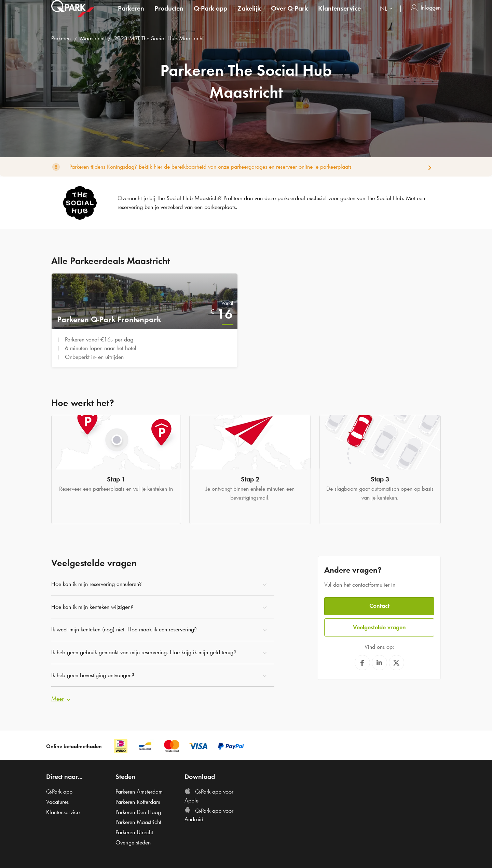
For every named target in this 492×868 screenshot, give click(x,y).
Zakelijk (249, 15)
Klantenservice (339, 15)
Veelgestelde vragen (379, 625)
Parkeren (131, 15)
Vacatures (57, 800)
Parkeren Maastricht (138, 821)
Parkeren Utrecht (134, 830)
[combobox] (388, 16)
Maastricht (92, 38)
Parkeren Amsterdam (139, 790)
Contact (379, 604)
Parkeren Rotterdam (138, 800)
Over (289, 15)
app (210, 15)
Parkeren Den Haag (138, 810)
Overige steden (133, 841)
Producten (169, 15)
